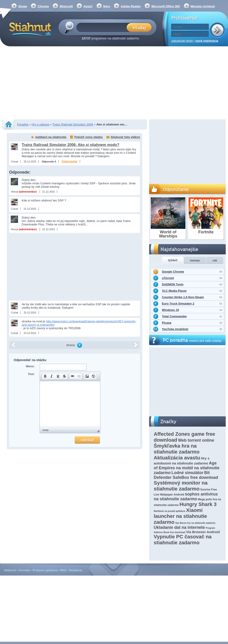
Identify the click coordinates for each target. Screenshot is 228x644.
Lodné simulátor (187, 473)
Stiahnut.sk (29, 29)
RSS (63, 570)
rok (215, 260)
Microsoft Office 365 (166, 6)
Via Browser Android (203, 532)
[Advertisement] (114, 83)
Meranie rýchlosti (203, 6)
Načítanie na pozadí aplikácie (169, 511)
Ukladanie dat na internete (179, 527)
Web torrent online (196, 440)
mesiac (195, 260)
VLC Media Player (174, 291)
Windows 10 (170, 310)
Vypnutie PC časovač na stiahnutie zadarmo (183, 540)
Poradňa (23, 124)
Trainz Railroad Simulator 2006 (73, 124)
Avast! (88, 6)
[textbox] (103, 27)
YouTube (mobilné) (175, 329)
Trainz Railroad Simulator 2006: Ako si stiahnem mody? (70, 145)
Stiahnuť (10, 570)
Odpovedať (70, 161)
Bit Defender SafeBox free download (186, 475)
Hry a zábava (40, 124)
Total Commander (174, 316)
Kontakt (24, 570)
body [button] (46, 430)
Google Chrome (173, 272)
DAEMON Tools (173, 284)
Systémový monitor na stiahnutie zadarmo (181, 486)
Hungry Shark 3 (198, 504)
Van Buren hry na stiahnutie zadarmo (195, 523)
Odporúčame (176, 189)
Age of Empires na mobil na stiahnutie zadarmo (187, 468)
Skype (23, 6)
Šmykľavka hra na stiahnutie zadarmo (176, 449)
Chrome (43, 6)
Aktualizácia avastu (177, 458)
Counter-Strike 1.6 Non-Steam (183, 297)
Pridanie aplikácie (45, 570)
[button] (45, 376)
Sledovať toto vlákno (125, 137)
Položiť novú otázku (88, 137)
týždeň (173, 260)
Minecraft (66, 6)
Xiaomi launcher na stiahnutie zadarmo (180, 516)
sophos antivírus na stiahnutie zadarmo (186, 497)
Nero (107, 6)
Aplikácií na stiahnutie (51, 137)
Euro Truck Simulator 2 (178, 304)
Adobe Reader (131, 6)
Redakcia (76, 570)
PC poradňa (192, 340)
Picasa (167, 323)
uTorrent (168, 278)
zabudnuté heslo (182, 41)
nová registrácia (207, 41)
